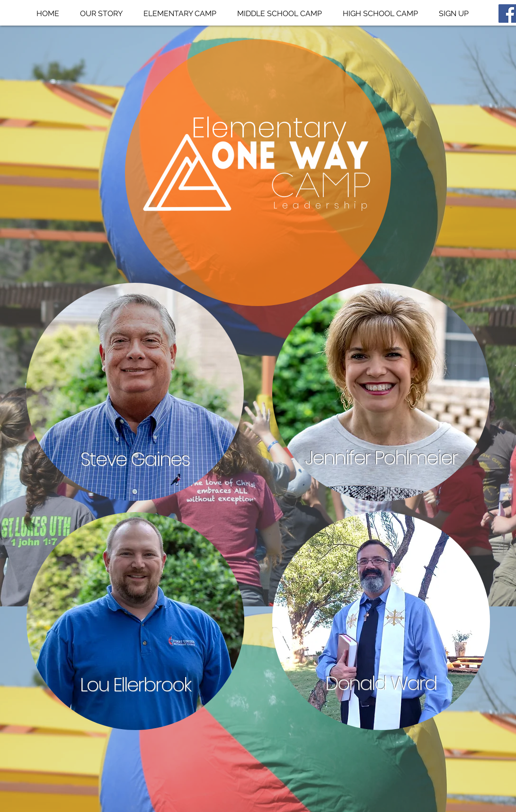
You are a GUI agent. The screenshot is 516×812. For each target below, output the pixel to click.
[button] (180, 14)
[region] (135, 392)
